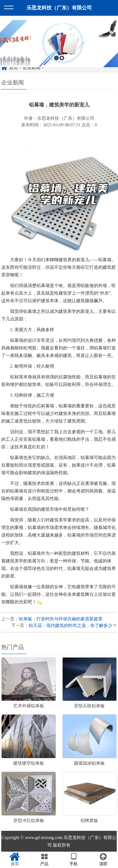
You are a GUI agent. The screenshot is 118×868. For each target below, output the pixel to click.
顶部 (103, 859)
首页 (15, 859)
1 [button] (56, 62)
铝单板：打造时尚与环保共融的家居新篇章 (61, 619)
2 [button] (62, 62)
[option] (59, 48)
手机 (74, 859)
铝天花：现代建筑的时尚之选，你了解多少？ (73, 626)
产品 (44, 859)
